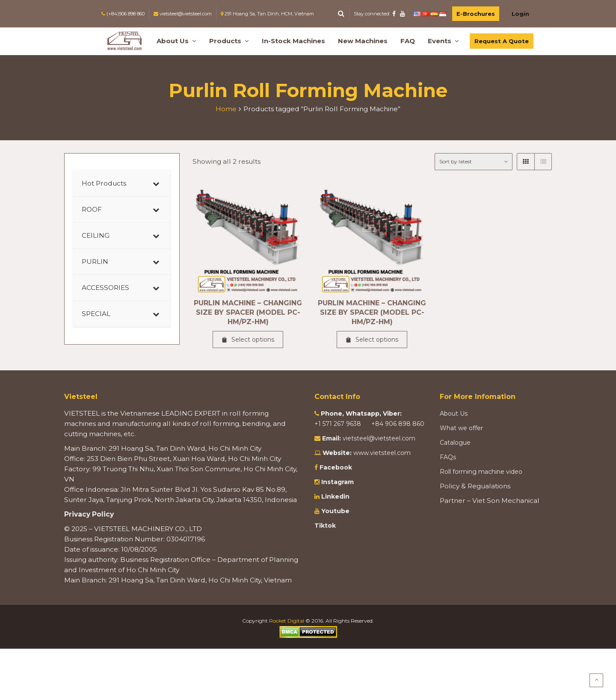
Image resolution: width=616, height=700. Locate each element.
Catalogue (455, 443)
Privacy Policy (89, 514)
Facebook (336, 467)
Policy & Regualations (475, 486)
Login (520, 14)
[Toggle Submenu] (156, 183)
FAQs (448, 457)
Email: (332, 438)
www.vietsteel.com (382, 453)
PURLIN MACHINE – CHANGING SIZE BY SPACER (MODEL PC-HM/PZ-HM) (248, 312)
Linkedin (335, 496)
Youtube (335, 511)
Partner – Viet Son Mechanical (490, 501)
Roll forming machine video (481, 472)
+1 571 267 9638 (339, 424)
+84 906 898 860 (398, 424)
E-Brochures (476, 14)
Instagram (337, 482)
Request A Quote (502, 41)
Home (226, 109)
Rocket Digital (287, 621)
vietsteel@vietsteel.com (379, 438)
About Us (454, 414)
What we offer (461, 428)
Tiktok (325, 526)
